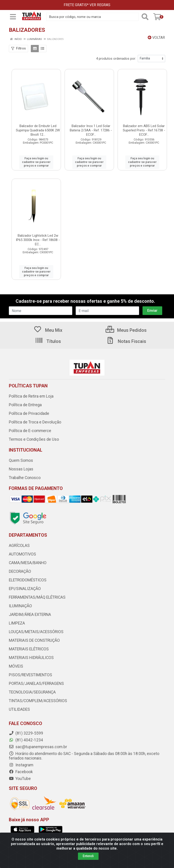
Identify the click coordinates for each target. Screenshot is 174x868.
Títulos (48, 341)
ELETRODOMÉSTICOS (28, 580)
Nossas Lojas (21, 469)
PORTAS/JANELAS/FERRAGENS (36, 684)
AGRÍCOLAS (19, 546)
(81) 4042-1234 (26, 740)
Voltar (156, 38)
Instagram (21, 765)
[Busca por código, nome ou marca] (92, 17)
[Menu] (13, 17)
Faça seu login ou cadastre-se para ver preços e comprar (36, 162)
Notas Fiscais (126, 341)
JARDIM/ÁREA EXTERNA (30, 615)
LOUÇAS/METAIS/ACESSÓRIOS (36, 632)
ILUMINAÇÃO (20, 606)
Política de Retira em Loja (31, 396)
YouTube (20, 779)
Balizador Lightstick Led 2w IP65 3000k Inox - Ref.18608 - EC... (38, 240)
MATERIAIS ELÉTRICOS (29, 649)
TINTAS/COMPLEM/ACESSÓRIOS (38, 701)
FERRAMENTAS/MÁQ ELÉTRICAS (37, 597)
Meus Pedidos (126, 330)
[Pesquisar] (145, 17)
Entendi (88, 856)
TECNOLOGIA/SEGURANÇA (32, 692)
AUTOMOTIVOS (22, 554)
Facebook (21, 772)
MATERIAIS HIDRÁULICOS (31, 658)
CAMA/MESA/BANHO (28, 563)
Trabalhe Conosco (25, 478)
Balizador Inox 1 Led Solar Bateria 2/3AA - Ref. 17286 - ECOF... (91, 130)
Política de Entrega (25, 405)
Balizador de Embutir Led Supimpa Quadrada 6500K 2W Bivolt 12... (38, 130)
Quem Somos (21, 460)
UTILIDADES (19, 709)
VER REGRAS (100, 5)
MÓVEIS (16, 666)
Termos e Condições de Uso (34, 439)
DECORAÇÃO (20, 571)
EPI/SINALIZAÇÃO (25, 589)
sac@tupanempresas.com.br (38, 747)
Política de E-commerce (30, 431)
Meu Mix (48, 330)
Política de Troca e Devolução (35, 422)
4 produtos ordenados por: (116, 59)
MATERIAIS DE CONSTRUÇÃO (34, 640)
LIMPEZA (17, 623)
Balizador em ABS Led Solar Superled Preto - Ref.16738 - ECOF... (144, 130)
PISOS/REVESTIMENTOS (30, 675)
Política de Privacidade (29, 413)
